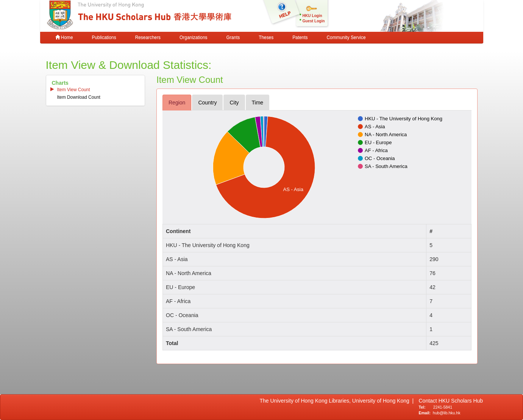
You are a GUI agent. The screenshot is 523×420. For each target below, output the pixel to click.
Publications (104, 37)
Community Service (346, 37)
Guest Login (314, 21)
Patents (300, 37)
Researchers (148, 37)
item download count (79, 97)
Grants (233, 37)
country (207, 103)
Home (64, 37)
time (258, 103)
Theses (266, 37)
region (177, 103)
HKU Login (312, 16)
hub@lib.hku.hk (447, 413)
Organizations (193, 37)
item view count (74, 90)
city (234, 103)
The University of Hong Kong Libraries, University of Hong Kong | (337, 401)
